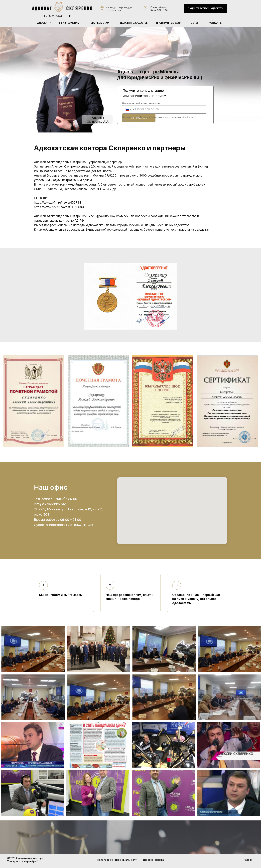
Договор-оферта (153, 860)
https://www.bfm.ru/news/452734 (58, 202)
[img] (62, 7)
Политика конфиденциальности (117, 860)
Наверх (249, 860)
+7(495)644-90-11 (57, 16)
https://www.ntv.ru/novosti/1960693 (59, 207)
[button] (206, 9)
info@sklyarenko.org (50, 504)
